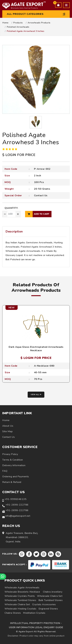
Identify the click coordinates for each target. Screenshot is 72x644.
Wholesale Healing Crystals (20, 609)
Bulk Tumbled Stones (51, 600)
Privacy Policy (10, 454)
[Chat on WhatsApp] (3, 577)
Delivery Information (14, 465)
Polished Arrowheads (18, 27)
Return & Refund (12, 482)
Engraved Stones (48, 609)
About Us (8, 426)
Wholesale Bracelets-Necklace (22, 592)
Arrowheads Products (39, 23)
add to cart (37, 214)
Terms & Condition (13, 460)
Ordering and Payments (16, 477)
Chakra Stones (13, 613)
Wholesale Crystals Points (20, 596)
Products (18, 23)
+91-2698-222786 (17, 505)
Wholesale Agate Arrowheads (22, 588)
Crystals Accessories (44, 604)
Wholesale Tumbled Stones (20, 600)
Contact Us (41, 196)
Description (14, 231)
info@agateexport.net (18, 516)
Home (5, 23)
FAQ (5, 471)
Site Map (7, 431)
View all (36, 395)
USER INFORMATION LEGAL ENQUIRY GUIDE (36, 627)
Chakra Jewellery (53, 592)
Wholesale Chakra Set (50, 596)
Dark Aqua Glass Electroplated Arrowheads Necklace (36, 349)
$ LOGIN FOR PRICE (19, 155)
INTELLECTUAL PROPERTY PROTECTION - (36, 623)
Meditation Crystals (34, 613)
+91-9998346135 (15, 499)
